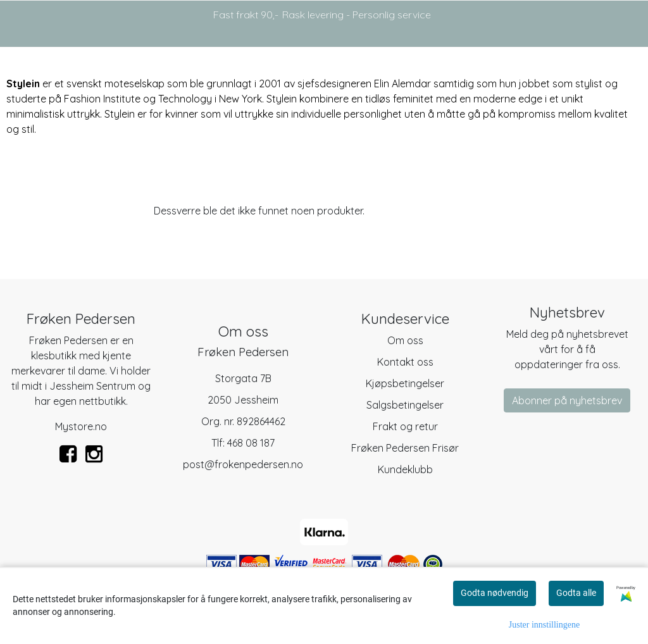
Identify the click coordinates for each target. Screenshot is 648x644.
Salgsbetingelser (405, 405)
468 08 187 (251, 443)
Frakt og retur (405, 426)
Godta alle (576, 593)
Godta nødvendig (495, 593)
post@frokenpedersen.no (243, 464)
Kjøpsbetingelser (405, 383)
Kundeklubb (405, 469)
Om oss (405, 340)
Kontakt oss (405, 362)
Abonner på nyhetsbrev (567, 400)
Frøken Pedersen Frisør (405, 448)
